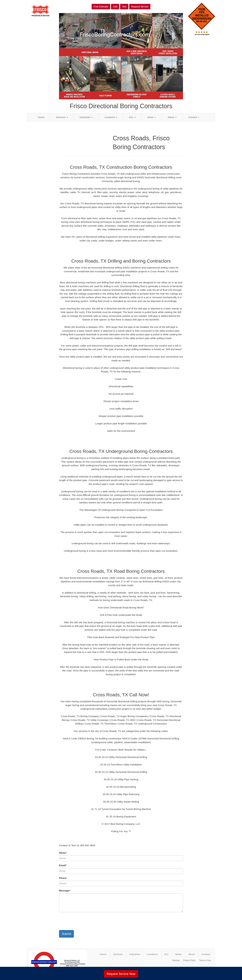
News (152, 117)
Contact (194, 117)
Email (63, 865)
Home (41, 117)
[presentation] (84, 921)
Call (115, 7)
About (172, 117)
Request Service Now (121, 974)
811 (132, 117)
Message (65, 891)
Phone (63, 878)
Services (62, 117)
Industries (86, 117)
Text (124, 7)
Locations (111, 117)
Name (63, 853)
